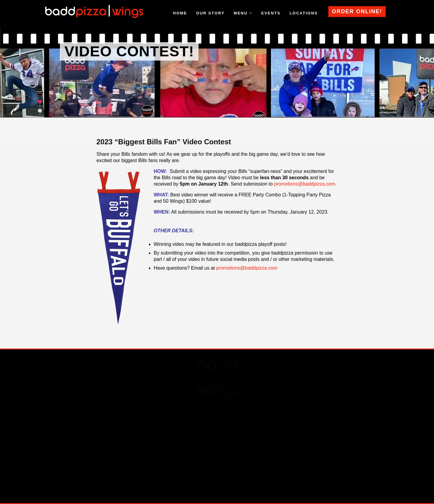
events (271, 13)
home (180, 13)
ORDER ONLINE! (357, 11)
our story (211, 13)
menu (243, 13)
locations (304, 13)
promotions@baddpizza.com (305, 184)
